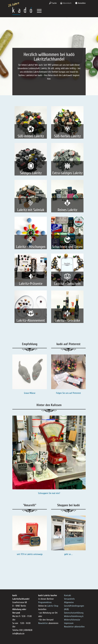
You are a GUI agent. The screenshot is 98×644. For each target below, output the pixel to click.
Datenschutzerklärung (74, 613)
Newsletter (43, 623)
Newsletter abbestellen (74, 627)
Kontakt (68, 595)
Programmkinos (45, 602)
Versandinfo (69, 599)
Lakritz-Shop (53, 606)
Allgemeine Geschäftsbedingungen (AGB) (74, 606)
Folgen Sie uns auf (64, 393)
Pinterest (77, 393)
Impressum (69, 623)
